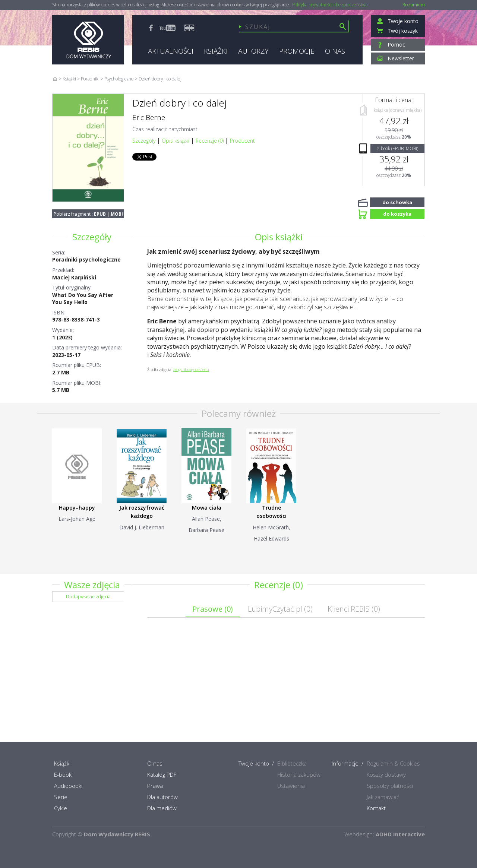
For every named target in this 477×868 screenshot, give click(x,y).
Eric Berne (149, 117)
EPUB (100, 214)
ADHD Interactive (400, 834)
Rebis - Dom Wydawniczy (88, 40)
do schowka (397, 202)
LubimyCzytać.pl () (280, 609)
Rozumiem (414, 5)
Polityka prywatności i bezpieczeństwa (330, 5)
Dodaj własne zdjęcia (88, 597)
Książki (69, 79)
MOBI (117, 214)
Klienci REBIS (354, 609)
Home (55, 79)
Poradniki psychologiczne (86, 259)
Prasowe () (213, 609)
